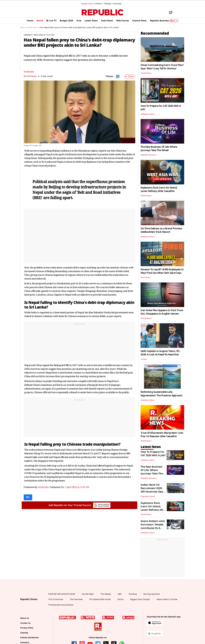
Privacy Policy (27, 628)
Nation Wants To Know (167, 599)
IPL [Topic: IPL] (28, 497)
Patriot (120, 599)
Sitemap (24, 633)
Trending (133, 594)
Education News (148, 496)
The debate (106, 594)
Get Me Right (88, 594)
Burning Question (152, 594)
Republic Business (149, 155)
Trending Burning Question (61, 605)
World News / (33, 28)
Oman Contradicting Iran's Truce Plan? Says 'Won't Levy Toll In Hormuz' (162, 67)
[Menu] (169, 12)
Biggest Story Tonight (140, 599)
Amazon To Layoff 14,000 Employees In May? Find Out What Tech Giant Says (162, 271)
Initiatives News (148, 114)
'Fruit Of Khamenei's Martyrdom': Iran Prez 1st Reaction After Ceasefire (162, 435)
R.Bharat (99, 4)
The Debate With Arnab (100, 599)
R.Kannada (117, 4)
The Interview (76, 599)
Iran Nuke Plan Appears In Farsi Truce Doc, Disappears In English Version (162, 312)
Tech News (145, 278)
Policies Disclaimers (30, 638)
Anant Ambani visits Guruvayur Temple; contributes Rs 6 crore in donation (153, 526)
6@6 (120, 594)
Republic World (87, 4)
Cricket (144, 359)
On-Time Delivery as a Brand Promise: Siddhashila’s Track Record (161, 230)
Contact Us (25, 623)
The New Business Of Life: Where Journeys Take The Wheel (159, 149)
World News (30, 76)
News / (23, 28)
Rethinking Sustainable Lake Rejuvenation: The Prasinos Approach (161, 394)
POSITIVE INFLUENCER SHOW (62, 594)
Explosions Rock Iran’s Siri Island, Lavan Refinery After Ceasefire (159, 189)
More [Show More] (174, 21)
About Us (25, 618)
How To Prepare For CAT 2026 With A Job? (161, 108)
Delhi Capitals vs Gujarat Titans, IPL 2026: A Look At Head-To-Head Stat (160, 353)
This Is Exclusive (56, 599)
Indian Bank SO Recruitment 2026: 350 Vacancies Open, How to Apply (153, 490)
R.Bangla (108, 4)
